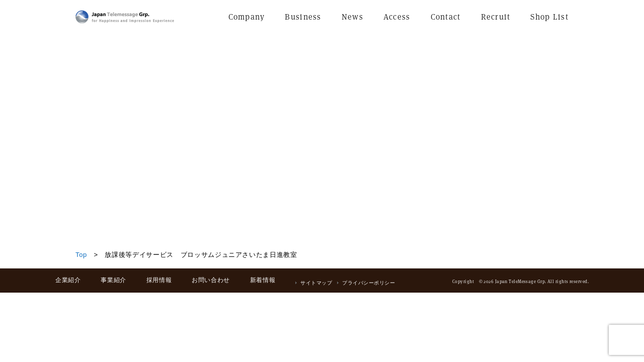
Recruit (496, 17)
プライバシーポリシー (369, 283)
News (352, 17)
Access (397, 17)
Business (303, 17)
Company (247, 17)
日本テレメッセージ (125, 17)
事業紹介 (113, 280)
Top (81, 255)
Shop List (549, 17)
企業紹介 (68, 280)
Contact (446, 17)
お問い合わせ (211, 280)
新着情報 (263, 280)
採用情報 (159, 280)
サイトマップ (316, 283)
